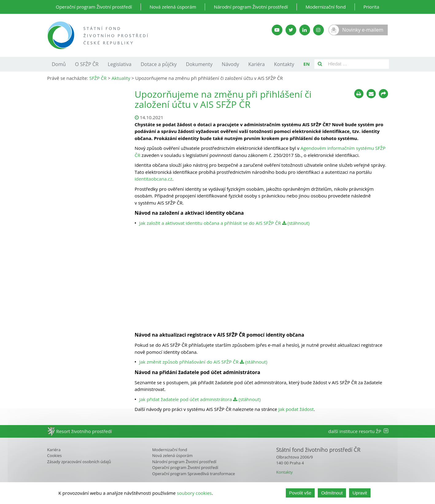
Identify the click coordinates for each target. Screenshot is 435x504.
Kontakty (284, 64)
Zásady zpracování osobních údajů (79, 462)
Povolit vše (300, 493)
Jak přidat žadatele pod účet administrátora (186, 399)
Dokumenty (199, 64)
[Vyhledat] (320, 64)
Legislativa (120, 64)
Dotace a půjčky (159, 64)
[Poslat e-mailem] (371, 94)
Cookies (54, 455)
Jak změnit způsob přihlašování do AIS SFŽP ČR (189, 362)
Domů (59, 64)
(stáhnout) (296, 223)
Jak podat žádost (296, 409)
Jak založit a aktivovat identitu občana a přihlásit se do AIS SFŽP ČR (210, 223)
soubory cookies (194, 493)
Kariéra (257, 64)
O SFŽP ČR (87, 64)
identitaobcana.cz (154, 179)
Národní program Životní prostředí (251, 7)
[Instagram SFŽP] (318, 30)
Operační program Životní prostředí (94, 7)
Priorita (371, 7)
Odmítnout (332, 493)
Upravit (360, 493)
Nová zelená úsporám (173, 7)
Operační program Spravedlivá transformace (194, 474)
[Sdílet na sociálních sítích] (383, 94)
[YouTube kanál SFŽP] (277, 30)
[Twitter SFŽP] (291, 30)
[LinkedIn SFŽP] (305, 30)
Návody (230, 64)
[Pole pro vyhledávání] (357, 64)
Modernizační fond (326, 7)
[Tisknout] (359, 94)
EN (307, 64)
